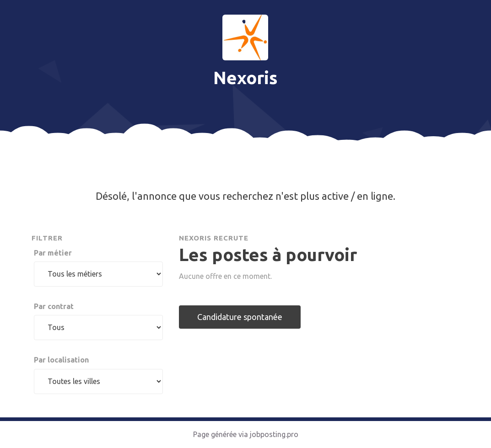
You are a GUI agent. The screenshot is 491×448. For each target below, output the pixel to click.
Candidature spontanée (240, 317)
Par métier (53, 253)
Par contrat (54, 306)
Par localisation (61, 360)
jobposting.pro (274, 434)
